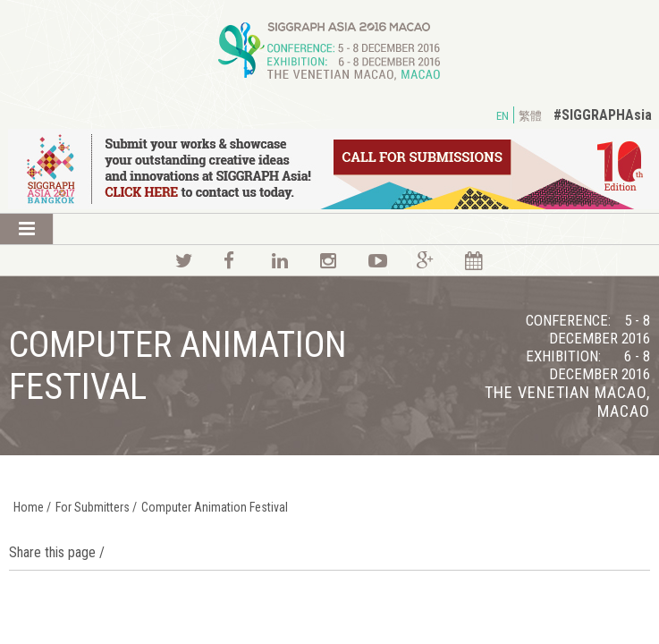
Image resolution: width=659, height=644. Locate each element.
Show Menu (27, 229)
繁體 (530, 116)
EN (503, 116)
